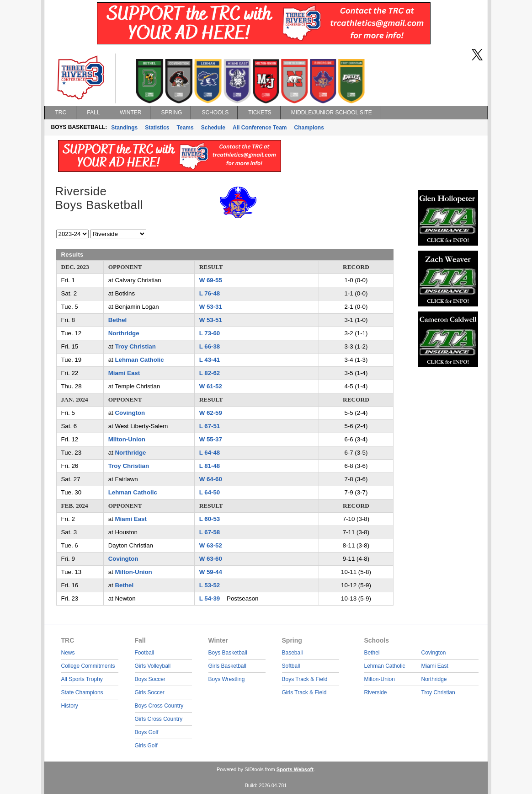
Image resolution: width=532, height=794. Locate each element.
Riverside (376, 692)
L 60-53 (210, 519)
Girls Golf (146, 746)
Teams (185, 128)
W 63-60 (211, 559)
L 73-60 (210, 333)
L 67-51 (210, 426)
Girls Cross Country (159, 719)
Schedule (213, 128)
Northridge (124, 333)
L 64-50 (210, 492)
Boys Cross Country (159, 706)
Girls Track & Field (304, 692)
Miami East (124, 373)
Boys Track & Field (305, 679)
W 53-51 (211, 320)
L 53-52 (210, 585)
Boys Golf (147, 732)
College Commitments (88, 666)
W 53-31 (211, 307)
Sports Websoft (295, 769)
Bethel (118, 320)
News (68, 653)
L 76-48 (210, 293)
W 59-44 (211, 572)
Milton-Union (127, 439)
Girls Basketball (227, 666)
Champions (309, 128)
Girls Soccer (150, 692)
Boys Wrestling (227, 679)
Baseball (293, 653)
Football (145, 653)
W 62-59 (211, 413)
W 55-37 (211, 439)
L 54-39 (210, 598)
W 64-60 (211, 479)
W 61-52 (211, 386)
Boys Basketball (228, 653)
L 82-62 (210, 373)
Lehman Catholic (139, 360)
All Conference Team (260, 128)
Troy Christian (135, 346)
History (70, 706)
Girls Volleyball (153, 666)
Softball (291, 666)
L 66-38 (210, 346)
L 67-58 (210, 532)
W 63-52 (211, 545)
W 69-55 (211, 280)
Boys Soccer (150, 679)
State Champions (82, 692)
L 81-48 (210, 466)
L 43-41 (210, 360)
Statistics (157, 128)
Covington (130, 413)
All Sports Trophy (82, 679)
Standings (124, 128)
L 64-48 (210, 453)
